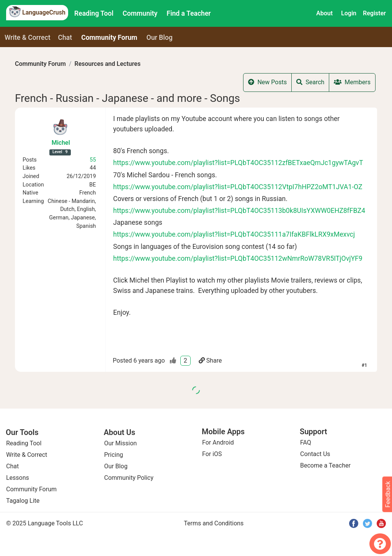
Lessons (18, 478)
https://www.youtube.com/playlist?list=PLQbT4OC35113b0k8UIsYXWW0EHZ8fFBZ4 (239, 211)
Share (210, 361)
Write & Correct (28, 38)
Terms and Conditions (214, 523)
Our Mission (120, 443)
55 (93, 160)
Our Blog (116, 466)
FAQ (306, 442)
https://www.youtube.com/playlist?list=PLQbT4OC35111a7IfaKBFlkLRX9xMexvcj (234, 234)
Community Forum (40, 64)
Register (374, 13)
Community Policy (129, 478)
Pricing (114, 455)
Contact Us (315, 454)
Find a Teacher (189, 13)
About (324, 13)
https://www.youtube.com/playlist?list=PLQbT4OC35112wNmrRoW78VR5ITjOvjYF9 (238, 258)
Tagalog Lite (23, 501)
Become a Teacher (325, 465)
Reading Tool (94, 13)
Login (349, 13)
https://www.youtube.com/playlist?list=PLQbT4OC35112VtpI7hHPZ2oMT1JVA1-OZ (238, 187)
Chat (65, 38)
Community (140, 13)
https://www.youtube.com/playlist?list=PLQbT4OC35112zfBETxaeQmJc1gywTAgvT (238, 163)
